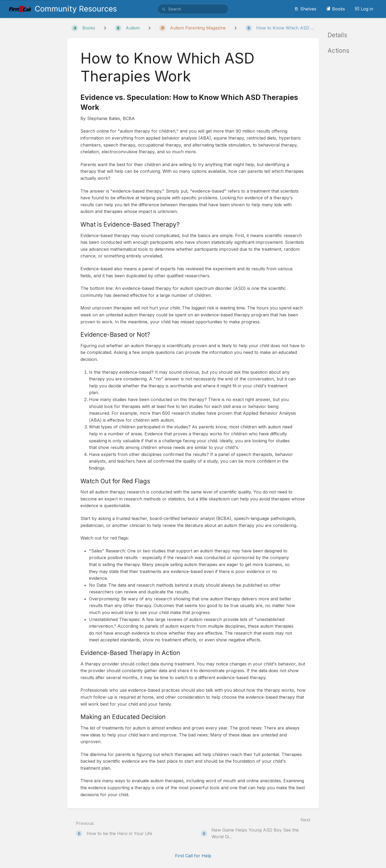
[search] (193, 9)
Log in (364, 9)
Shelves (305, 9)
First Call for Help (193, 856)
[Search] (164, 9)
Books (336, 9)
